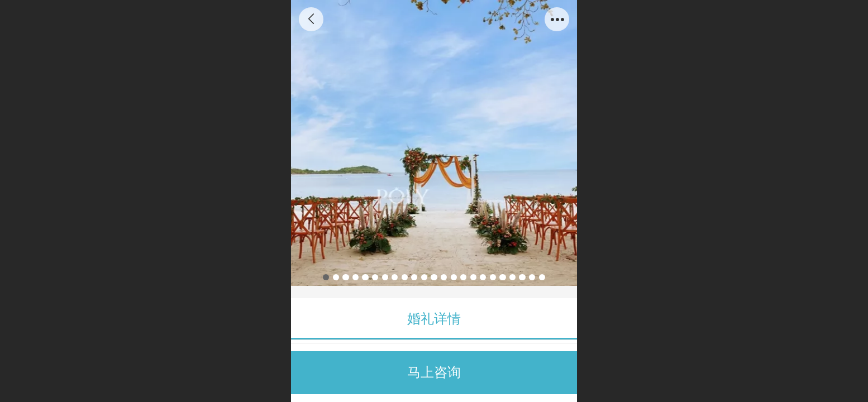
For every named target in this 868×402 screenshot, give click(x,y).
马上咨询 (434, 372)
